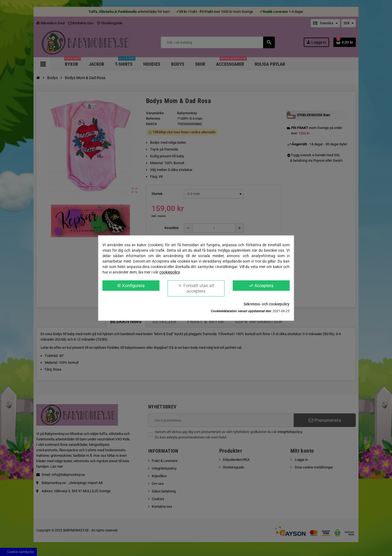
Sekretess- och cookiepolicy (267, 304)
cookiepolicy (170, 272)
